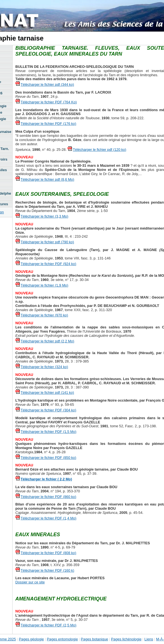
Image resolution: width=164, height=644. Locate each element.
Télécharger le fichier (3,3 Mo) (44, 216)
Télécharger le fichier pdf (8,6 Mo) (47, 179)
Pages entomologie (62, 639)
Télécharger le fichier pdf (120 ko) (99, 150)
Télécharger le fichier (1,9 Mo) (44, 285)
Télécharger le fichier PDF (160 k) (47, 570)
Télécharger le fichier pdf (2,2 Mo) (47, 341)
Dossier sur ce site (30, 582)
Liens (149, 639)
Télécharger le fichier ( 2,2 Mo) (46, 479)
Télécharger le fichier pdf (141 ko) (47, 393)
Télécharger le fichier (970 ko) (44, 315)
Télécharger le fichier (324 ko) (44, 367)
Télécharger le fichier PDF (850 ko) (48, 458)
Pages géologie (32, 639)
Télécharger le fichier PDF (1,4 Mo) (49, 518)
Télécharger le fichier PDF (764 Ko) (49, 102)
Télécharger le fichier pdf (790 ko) (47, 242)
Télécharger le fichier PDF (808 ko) (48, 553)
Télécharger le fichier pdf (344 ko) (47, 84)
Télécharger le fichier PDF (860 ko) (48, 497)
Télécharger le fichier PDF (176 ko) (48, 124)
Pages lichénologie (126, 639)
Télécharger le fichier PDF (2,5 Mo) (49, 625)
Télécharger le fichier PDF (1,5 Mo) (49, 432)
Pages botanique (95, 639)
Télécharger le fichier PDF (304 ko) (48, 410)
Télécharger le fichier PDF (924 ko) (48, 264)
